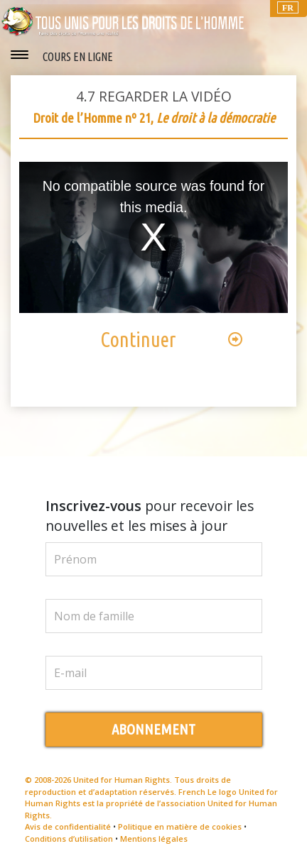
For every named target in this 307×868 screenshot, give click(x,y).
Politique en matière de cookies (180, 826)
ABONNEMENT (153, 729)
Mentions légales (154, 839)
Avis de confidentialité (68, 826)
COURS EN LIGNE (78, 57)
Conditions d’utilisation (69, 839)
